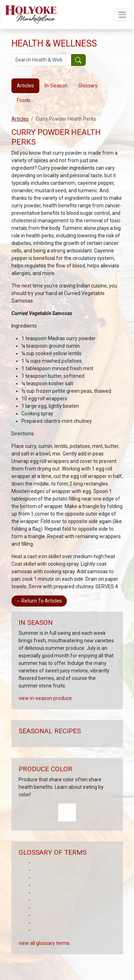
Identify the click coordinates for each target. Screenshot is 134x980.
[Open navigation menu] (122, 15)
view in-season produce (45, 698)
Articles (20, 119)
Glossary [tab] (88, 86)
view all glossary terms (44, 943)
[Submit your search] (78, 60)
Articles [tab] (25, 86)
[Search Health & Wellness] (41, 60)
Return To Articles (39, 601)
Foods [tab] (24, 100)
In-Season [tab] (56, 86)
